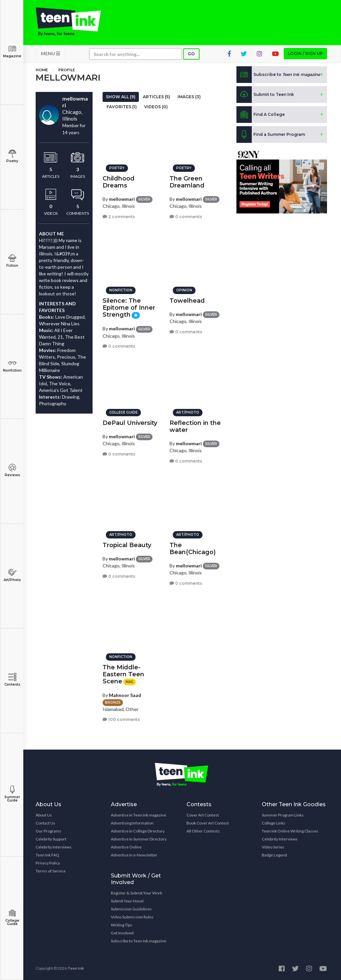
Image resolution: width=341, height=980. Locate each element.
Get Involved (122, 933)
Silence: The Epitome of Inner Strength (129, 308)
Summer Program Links (283, 815)
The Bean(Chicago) (193, 549)
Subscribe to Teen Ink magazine (139, 941)
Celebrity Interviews (54, 847)
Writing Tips (122, 925)
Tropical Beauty (127, 545)
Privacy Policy (48, 863)
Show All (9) (121, 97)
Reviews (12, 470)
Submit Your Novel (127, 901)
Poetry (12, 156)
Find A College (261, 115)
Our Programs (48, 831)
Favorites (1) (122, 107)
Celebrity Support (51, 839)
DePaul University (130, 423)
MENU (50, 53)
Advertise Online (126, 847)
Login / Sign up (305, 53)
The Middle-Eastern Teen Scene (123, 674)
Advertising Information (132, 823)
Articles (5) (157, 97)
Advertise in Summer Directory (139, 839)
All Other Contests (203, 831)
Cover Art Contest (203, 815)
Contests (12, 680)
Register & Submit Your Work (137, 893)
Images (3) (189, 97)
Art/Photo (12, 575)
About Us (44, 815)
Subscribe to (278, 75)
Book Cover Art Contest (208, 823)
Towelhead (187, 301)
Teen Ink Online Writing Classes (290, 831)
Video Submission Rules (132, 917)
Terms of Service (51, 871)
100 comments (121, 719)
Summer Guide (12, 794)
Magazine (12, 51)
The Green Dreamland (187, 182)
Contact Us (45, 823)
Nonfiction (12, 366)
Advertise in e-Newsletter (134, 855)
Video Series (273, 847)
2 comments (119, 217)
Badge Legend (274, 855)
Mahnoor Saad (125, 695)
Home (42, 70)
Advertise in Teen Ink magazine (139, 815)
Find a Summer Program (271, 135)
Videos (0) (156, 107)
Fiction (12, 261)
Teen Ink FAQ (47, 855)
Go (191, 54)
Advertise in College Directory (138, 831)
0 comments (186, 217)
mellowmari (122, 199)
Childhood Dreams (119, 182)
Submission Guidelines (131, 909)
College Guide (12, 918)
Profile (67, 70)
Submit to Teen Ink (265, 95)
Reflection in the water (195, 426)
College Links (274, 823)
